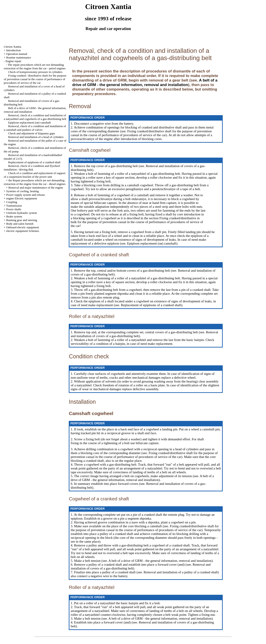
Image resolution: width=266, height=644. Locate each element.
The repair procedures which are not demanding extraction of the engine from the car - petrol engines (35, 66)
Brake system (14, 216)
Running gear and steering (22, 220)
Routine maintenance (18, 57)
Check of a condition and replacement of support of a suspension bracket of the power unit (35, 175)
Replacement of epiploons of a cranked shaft (34, 162)
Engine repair (13, 61)
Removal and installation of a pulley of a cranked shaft (180, 572)
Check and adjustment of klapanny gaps (32, 133)
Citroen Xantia (13, 47)
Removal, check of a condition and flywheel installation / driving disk (32, 168)
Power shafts (14, 209)
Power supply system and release (25, 195)
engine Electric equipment (21, 198)
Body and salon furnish (20, 224)
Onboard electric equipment (22, 227)
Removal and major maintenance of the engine (36, 188)
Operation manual (17, 54)
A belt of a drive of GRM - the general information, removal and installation (145, 83)
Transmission (14, 206)
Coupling (11, 202)
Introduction (13, 50)
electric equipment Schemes (23, 231)
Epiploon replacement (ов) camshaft (29, 122)
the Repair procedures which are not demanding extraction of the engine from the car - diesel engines (35, 182)
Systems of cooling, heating (22, 191)
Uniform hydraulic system (21, 213)
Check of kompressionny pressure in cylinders (35, 72)
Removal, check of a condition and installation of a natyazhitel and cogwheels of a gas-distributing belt (35, 117)
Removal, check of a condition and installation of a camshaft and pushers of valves (35, 128)
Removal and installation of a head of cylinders (36, 137)
